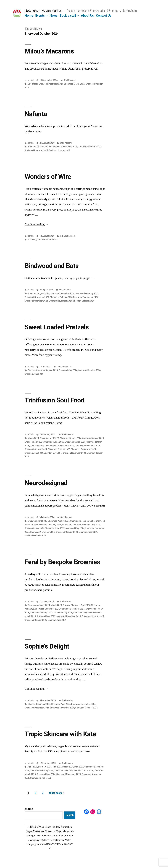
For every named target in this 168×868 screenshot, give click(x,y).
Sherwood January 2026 (50, 525)
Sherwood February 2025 (87, 293)
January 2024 (44, 605)
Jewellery (32, 240)
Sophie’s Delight (47, 646)
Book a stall (68, 15)
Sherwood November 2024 (65, 147)
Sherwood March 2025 (74, 84)
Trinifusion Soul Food (54, 400)
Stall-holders (69, 80)
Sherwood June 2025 (54, 442)
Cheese (31, 704)
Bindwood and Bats (52, 266)
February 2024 (45, 767)
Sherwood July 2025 (91, 525)
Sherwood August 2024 (39, 293)
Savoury (66, 605)
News (54, 15)
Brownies (32, 605)
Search (29, 809)
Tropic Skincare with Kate (60, 734)
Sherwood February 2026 (42, 770)
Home (29, 15)
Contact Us (104, 15)
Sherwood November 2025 (88, 446)
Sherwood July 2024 (68, 370)
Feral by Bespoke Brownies (62, 562)
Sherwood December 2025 (82, 521)
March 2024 (33, 438)
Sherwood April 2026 (49, 438)
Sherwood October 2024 (89, 147)
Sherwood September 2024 (86, 297)
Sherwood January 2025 (41, 613)
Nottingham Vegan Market (43, 11)
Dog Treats (33, 84)
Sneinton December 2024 (36, 301)
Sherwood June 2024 (34, 528)
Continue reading (37, 224)
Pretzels (32, 370)
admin (31, 80)
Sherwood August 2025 (93, 438)
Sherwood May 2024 (75, 528)
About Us (87, 15)
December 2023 (43, 704)
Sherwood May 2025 (40, 446)
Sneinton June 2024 (34, 374)
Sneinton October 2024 (60, 150)
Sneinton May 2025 (53, 453)
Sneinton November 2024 (36, 150)
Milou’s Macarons (49, 51)
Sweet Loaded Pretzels (57, 327)
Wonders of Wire (48, 177)
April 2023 (33, 767)
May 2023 (79, 767)
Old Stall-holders (68, 236)
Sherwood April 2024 (81, 605)
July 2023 (57, 767)
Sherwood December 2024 (51, 84)
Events (40, 15)
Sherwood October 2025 (59, 449)
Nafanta (36, 114)
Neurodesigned (46, 483)
